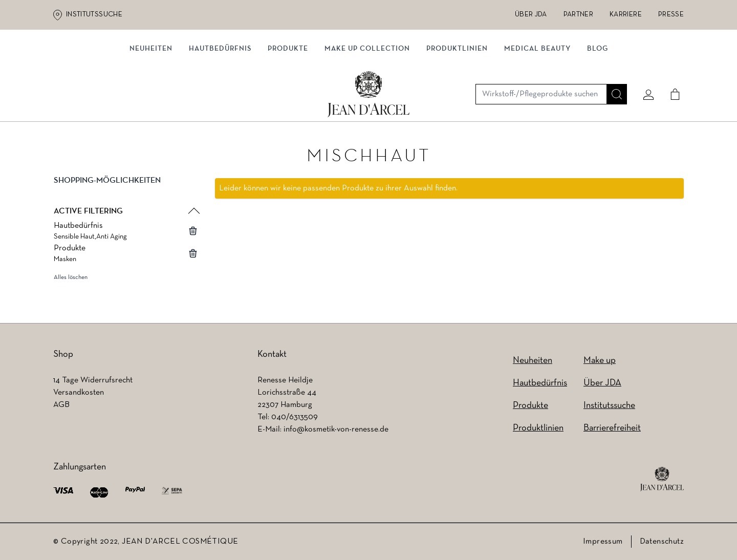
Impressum (603, 542)
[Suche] (613, 65)
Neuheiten (151, 106)
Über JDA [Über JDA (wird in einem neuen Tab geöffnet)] (531, 15)
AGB (61, 405)
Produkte (288, 106)
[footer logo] (662, 479)
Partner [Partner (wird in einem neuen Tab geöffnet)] (578, 15)
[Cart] (671, 65)
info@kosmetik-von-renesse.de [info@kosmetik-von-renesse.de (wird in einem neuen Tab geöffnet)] (336, 429)
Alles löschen (71, 280)
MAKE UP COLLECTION (367, 106)
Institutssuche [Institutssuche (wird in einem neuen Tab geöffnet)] (94, 15)
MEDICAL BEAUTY (537, 106)
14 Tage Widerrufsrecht (93, 380)
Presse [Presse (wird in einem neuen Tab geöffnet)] (671, 15)
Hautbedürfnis (220, 106)
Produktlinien (457, 106)
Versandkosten (79, 393)
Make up (600, 361)
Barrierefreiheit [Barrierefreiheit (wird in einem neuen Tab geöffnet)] (612, 428)
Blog (598, 106)
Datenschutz (662, 542)
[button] (126, 191)
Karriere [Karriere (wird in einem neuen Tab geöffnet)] (626, 15)
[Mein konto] (644, 65)
